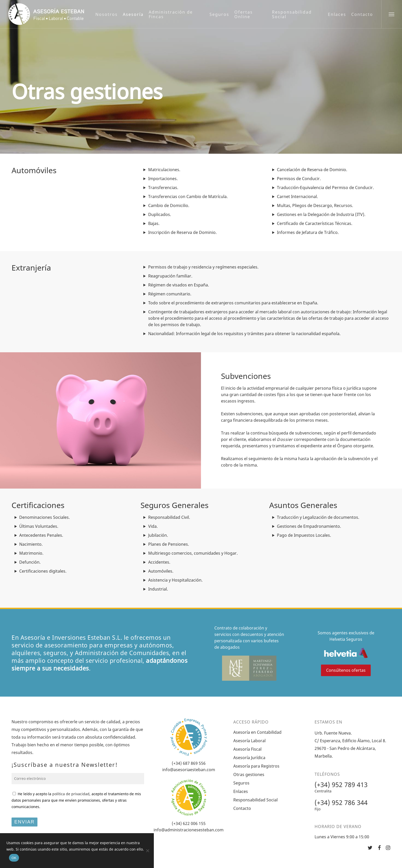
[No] (147, 851)
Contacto (242, 808)
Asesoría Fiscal (247, 749)
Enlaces (241, 791)
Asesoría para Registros (256, 766)
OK (14, 858)
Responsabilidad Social (255, 800)
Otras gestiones (249, 774)
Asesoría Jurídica (249, 758)
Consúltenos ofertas (346, 670)
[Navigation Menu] (392, 14)
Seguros (241, 783)
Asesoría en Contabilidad (257, 732)
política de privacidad (71, 794)
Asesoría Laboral (249, 741)
